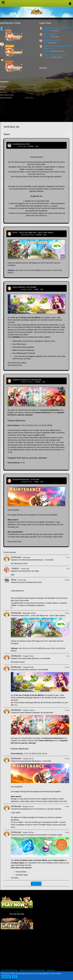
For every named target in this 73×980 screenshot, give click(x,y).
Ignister (8, 44)
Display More (36, 883)
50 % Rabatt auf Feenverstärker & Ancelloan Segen (43, 835)
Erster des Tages (49, 34)
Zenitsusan (47, 31)
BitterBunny (29, 98)
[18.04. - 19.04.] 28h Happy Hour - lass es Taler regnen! (33, 232)
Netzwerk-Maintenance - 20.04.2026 (57, 28)
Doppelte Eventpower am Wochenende (27, 380)
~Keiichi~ (46, 37)
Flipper (7, 28)
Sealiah (8, 59)
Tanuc (45, 43)
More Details (6, 977)
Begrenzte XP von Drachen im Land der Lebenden (43, 809)
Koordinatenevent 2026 (52, 40)
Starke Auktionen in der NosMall (55, 55)
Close (14, 977)
